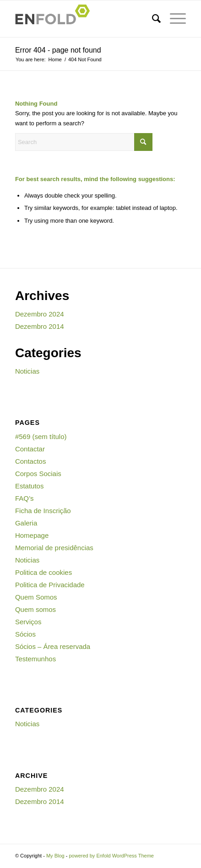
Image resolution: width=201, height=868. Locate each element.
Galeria (26, 523)
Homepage (32, 535)
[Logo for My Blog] (84, 19)
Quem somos (35, 609)
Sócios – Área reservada (53, 646)
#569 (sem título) (41, 437)
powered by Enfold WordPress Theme (111, 856)
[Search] (152, 19)
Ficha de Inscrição (43, 511)
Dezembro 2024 (40, 314)
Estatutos (30, 486)
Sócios (25, 634)
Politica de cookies (43, 572)
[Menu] (173, 19)
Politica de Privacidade (50, 585)
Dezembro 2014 (40, 326)
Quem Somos (36, 597)
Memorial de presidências (54, 548)
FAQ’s (24, 498)
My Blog (55, 856)
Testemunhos (35, 659)
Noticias (27, 371)
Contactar (30, 449)
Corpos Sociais (38, 474)
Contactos (31, 461)
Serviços (28, 622)
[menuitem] (152, 19)
